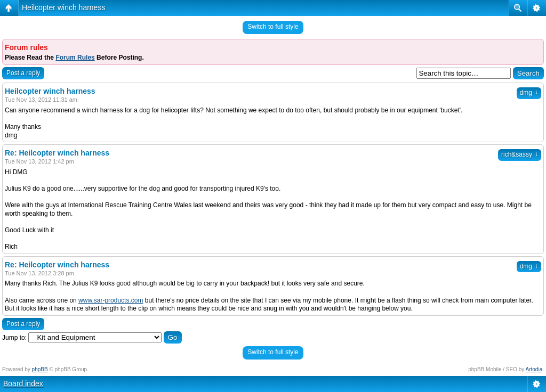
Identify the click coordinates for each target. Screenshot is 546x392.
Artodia (534, 369)
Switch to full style (273, 27)
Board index (23, 383)
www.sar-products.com (111, 300)
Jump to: (14, 338)
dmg (529, 93)
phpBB (40, 369)
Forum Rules (75, 58)
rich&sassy (520, 154)
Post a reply (23, 73)
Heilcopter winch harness (63, 7)
